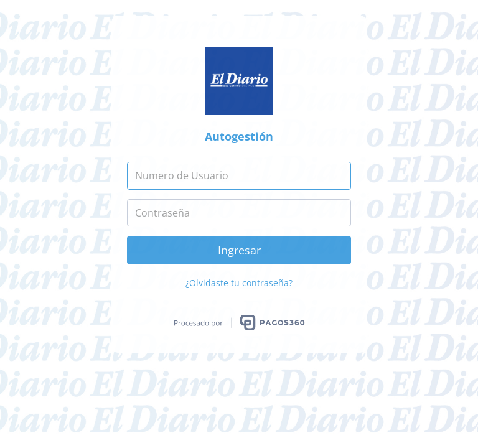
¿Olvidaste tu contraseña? (239, 283)
